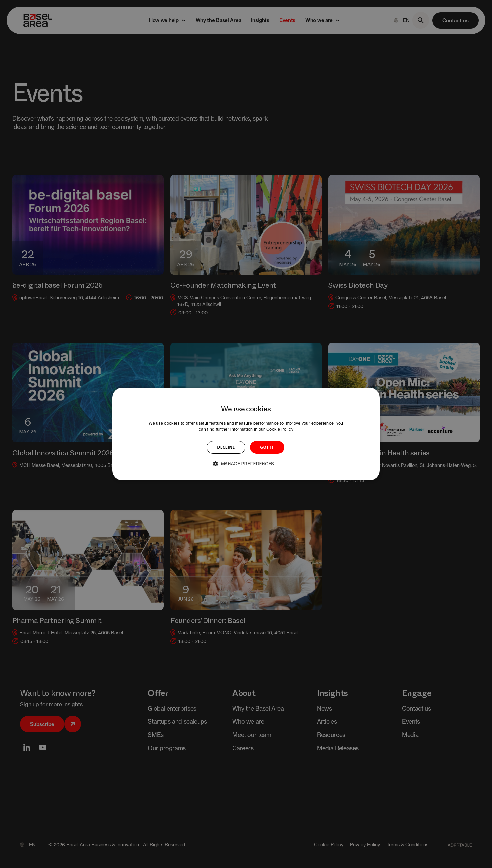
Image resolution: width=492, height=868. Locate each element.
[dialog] (246, 434)
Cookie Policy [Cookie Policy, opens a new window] (280, 429)
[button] (246, 464)
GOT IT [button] (267, 447)
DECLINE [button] (226, 447)
